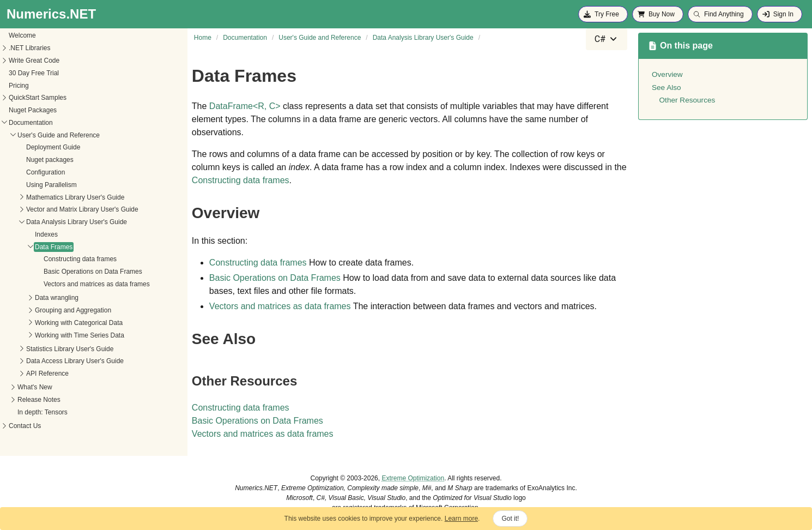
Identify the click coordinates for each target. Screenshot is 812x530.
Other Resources (687, 100)
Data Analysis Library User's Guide (77, 222)
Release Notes (39, 400)
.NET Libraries (29, 48)
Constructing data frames (80, 259)
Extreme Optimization (413, 478)
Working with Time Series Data (80, 335)
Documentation (31, 123)
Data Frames (54, 247)
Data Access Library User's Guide (75, 361)
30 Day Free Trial (34, 73)
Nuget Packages (33, 110)
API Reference (47, 374)
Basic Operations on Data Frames (93, 272)
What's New (35, 387)
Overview (667, 74)
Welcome (22, 35)
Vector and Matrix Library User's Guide (82, 209)
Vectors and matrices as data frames (97, 284)
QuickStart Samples (38, 98)
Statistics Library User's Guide (70, 349)
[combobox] (607, 39)
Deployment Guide (53, 147)
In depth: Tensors (43, 412)
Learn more (461, 519)
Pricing (19, 86)
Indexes (46, 234)
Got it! (510, 519)
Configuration (46, 172)
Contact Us (25, 426)
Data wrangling (57, 298)
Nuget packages (50, 160)
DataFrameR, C (245, 106)
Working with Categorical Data (79, 323)
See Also (666, 88)
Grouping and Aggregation (73, 310)
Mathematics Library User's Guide (75, 197)
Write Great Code (34, 61)
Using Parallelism (51, 185)
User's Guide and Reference (59, 135)
